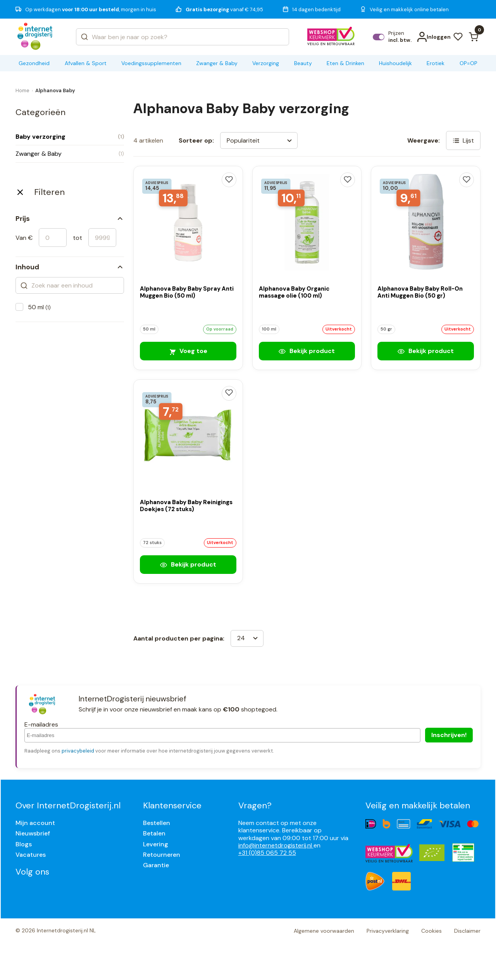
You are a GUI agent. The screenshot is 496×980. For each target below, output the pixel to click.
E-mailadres (41, 724)
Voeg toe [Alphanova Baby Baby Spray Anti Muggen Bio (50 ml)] (188, 351)
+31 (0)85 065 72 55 (267, 853)
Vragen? (255, 805)
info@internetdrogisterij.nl (276, 845)
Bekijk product (307, 351)
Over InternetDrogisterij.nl (68, 805)
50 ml (39, 307)
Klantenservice (172, 805)
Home (22, 90)
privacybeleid (78, 751)
